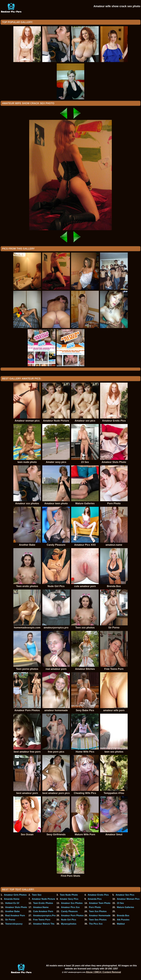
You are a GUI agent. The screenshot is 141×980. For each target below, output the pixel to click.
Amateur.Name (41, 907)
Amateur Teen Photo (100, 903)
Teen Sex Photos (98, 920)
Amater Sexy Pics (69, 899)
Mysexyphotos (69, 924)
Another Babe (12, 911)
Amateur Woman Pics (128, 899)
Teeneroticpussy (14, 924)
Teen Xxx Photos (98, 911)
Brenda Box (123, 916)
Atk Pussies (123, 920)
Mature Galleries (126, 907)
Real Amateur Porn (15, 916)
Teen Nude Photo (69, 895)
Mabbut (121, 924)
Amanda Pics (95, 899)
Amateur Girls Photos (15, 895)
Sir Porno (10, 920)
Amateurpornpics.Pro (44, 916)
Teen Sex (37, 895)
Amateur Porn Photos (72, 916)
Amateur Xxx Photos (72, 903)
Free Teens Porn (42, 920)
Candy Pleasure (69, 911)
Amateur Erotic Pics (98, 895)
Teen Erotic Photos (43, 903)
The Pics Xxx (96, 924)
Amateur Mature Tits (44, 924)
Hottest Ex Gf (12, 903)
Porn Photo (95, 907)
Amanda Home (12, 899)
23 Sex (120, 903)
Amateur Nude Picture (44, 899)
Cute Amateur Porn (43, 911)
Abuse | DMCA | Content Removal (103, 972)
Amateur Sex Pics (125, 895)
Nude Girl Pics (69, 920)
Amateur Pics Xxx (70, 907)
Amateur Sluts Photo (16, 907)
